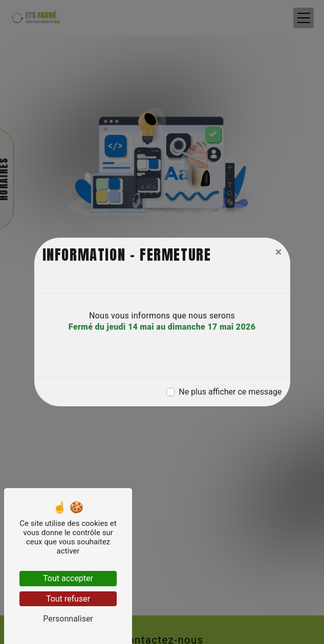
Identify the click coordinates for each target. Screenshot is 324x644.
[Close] (279, 252)
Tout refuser (68, 599)
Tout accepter (68, 578)
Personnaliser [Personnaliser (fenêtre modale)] (68, 619)
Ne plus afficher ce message (230, 392)
